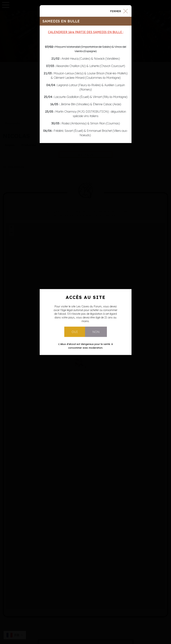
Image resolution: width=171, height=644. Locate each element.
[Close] (119, 11)
